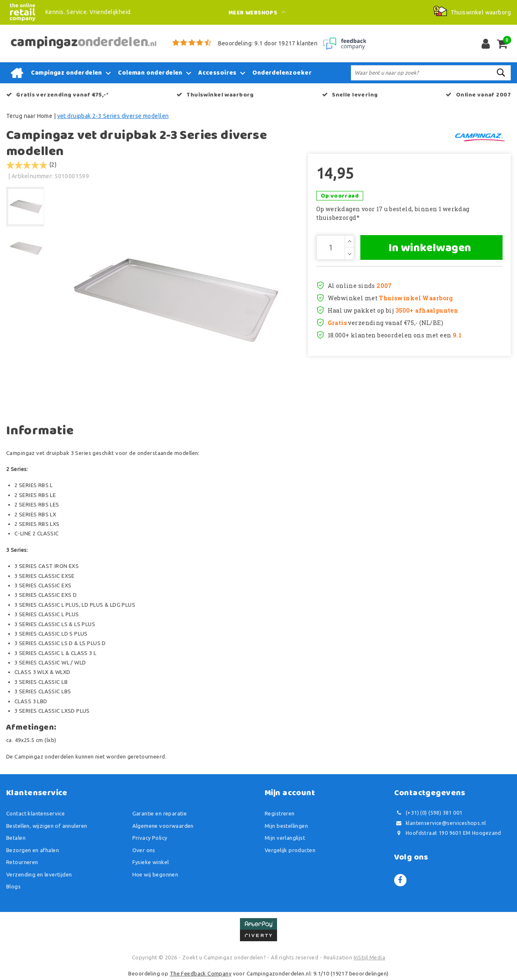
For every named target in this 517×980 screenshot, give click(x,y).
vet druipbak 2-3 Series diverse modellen (113, 116)
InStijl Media (369, 957)
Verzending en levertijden (39, 874)
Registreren (280, 813)
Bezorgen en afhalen (33, 850)
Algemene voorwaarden (163, 826)
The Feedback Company (201, 973)
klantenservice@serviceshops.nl (440, 823)
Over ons (144, 850)
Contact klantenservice (35, 813)
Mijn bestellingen (286, 826)
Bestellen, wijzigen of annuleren (47, 826)
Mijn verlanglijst (285, 838)
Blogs (13, 886)
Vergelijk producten (290, 850)
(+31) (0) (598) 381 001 (428, 813)
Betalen (16, 838)
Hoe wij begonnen (155, 874)
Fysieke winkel (151, 862)
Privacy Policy (150, 838)
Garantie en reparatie (160, 813)
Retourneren (22, 862)
